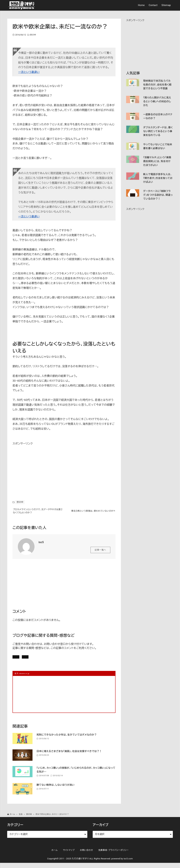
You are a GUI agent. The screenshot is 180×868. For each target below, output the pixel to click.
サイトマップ (69, 855)
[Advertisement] (37, 467)
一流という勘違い (29, 72)
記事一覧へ (100, 552)
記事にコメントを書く (28, 660)
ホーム (54, 855)
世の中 (33, 35)
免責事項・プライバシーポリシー (113, 855)
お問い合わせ (59, 660)
